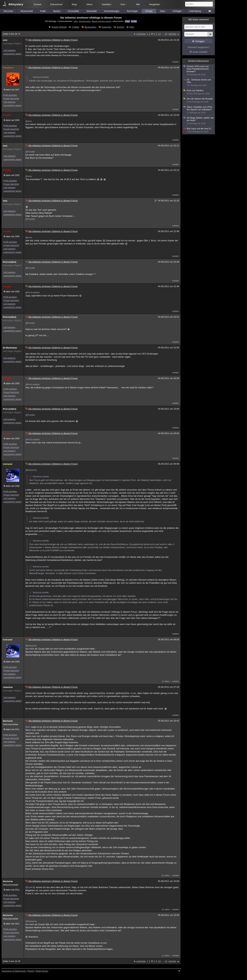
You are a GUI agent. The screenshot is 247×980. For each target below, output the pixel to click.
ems (5, 40)
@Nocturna (31, 470)
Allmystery (16, 4)
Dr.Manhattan (10, 348)
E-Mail (134, 21)
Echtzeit (38, 4)
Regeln (31, 971)
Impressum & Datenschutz (14, 971)
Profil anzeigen (10, 95)
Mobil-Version (42, 971)
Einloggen (200, 41)
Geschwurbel (85, 21)
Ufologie (149, 11)
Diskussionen (56, 4)
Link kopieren (9, 50)
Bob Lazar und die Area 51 (199, 130)
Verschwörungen (112, 11)
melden (176, 62)
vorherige (141, 34)
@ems (29, 121)
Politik (43, 11)
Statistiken (106, 4)
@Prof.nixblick (32, 293)
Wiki (138, 4)
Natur (163, 11)
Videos (89, 4)
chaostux (8, 687)
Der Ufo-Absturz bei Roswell (199, 100)
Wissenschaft (27, 11)
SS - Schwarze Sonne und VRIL (199, 83)
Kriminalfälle (73, 11)
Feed (127, 21)
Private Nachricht (11, 99)
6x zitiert (166, 876)
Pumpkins (8, 68)
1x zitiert (166, 681)
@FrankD (30, 152)
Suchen (120, 27)
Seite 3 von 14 (12, 34)
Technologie (132, 11)
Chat (124, 4)
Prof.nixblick (10, 262)
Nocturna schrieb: (39, 77)
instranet (8, 464)
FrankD (7, 115)
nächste (172, 34)
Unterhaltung (195, 11)
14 (166, 34)
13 (159, 34)
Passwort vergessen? (199, 47)
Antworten (106, 27)
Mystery (57, 11)
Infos (132, 27)
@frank (29, 887)
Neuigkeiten (155, 4)
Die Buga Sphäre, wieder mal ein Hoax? (199, 121)
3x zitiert (166, 910)
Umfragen (177, 11)
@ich (28, 727)
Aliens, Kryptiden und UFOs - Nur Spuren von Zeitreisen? (199, 110)
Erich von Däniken (199, 92)
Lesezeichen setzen (12, 54)
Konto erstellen (200, 52)
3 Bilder (76, 27)
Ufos (76, 21)
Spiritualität (92, 11)
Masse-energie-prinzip (102, 21)
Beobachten (90, 27)
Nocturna (8, 721)
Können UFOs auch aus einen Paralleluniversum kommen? (199, 71)
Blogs (74, 4)
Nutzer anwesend (199, 20)
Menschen (8, 11)
